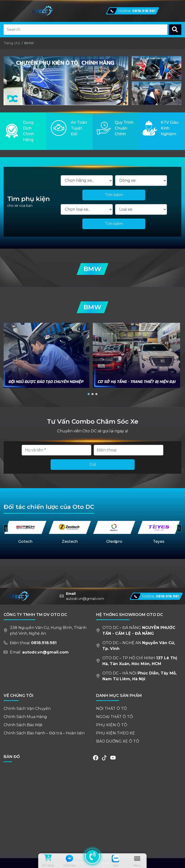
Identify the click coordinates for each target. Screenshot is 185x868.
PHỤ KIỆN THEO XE (116, 733)
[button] (89, 394)
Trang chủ (12, 43)
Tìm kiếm (114, 195)
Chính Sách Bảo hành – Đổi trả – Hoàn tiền (44, 733)
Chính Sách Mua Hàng (25, 717)
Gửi (93, 464)
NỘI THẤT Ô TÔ (112, 709)
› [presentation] (179, 528)
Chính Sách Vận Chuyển (27, 709)
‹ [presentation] (6, 528)
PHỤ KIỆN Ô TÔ (112, 725)
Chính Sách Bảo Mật (23, 725)
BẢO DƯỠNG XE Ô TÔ (118, 741)
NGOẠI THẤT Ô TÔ (115, 717)
